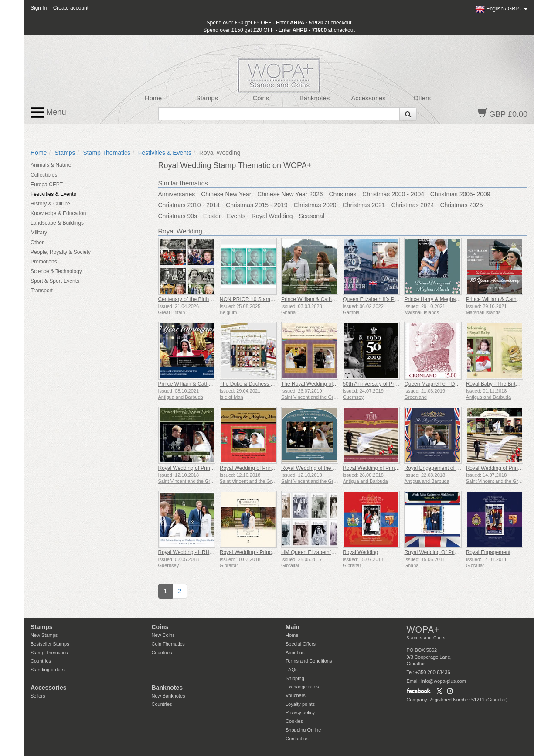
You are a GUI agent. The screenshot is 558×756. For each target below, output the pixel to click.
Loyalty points (300, 704)
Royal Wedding (272, 216)
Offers (422, 98)
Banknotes (315, 98)
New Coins (163, 635)
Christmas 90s (178, 216)
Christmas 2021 (364, 205)
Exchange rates (302, 687)
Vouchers (296, 695)
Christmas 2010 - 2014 (189, 205)
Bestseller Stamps (50, 644)
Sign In (39, 8)
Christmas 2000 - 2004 (393, 194)
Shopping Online (303, 730)
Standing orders (48, 670)
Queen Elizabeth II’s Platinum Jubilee (386, 299)
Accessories (368, 98)
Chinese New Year (226, 194)
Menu (48, 113)
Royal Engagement (488, 552)
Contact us (297, 739)
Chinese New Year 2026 (290, 194)
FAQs (292, 670)
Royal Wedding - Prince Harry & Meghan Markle (276, 552)
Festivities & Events (165, 153)
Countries (41, 661)
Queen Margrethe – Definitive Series (446, 384)
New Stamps (44, 635)
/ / (501, 9)
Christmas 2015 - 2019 (257, 205)
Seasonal (312, 216)
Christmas (342, 194)
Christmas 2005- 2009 (460, 194)
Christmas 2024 (412, 205)
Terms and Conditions (309, 661)
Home (153, 98)
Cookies (294, 721)
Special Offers (301, 644)
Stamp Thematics (107, 153)
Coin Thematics (168, 644)
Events (236, 216)
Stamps (207, 98)
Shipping (295, 678)
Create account (71, 8)
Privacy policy (300, 712)
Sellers (38, 696)
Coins (261, 98)
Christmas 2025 (461, 205)
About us (295, 653)
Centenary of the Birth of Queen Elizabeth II (209, 299)
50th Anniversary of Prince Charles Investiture (396, 384)
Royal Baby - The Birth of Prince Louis (510, 384)
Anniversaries (177, 194)
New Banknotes (168, 696)
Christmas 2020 (315, 205)
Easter (212, 216)
